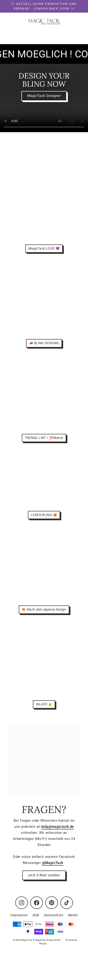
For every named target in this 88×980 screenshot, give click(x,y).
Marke (73, 915)
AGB (36, 915)
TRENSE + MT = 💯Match (44, 438)
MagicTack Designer (44, 96)
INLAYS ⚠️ (44, 704)
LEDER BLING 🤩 (44, 515)
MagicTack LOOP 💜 (44, 248)
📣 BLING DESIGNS (44, 343)
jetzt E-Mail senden (44, 875)
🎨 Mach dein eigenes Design (44, 609)
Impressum (19, 915)
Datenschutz (54, 915)
